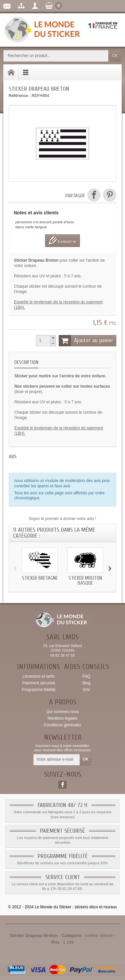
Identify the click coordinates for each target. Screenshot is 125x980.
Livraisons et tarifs (38, 676)
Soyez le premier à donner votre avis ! (62, 519)
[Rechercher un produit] (56, 56)
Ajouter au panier (86, 341)
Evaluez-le (62, 240)
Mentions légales (62, 718)
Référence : (19, 96)
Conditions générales (62, 725)
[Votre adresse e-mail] (57, 760)
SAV (86, 690)
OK (115, 56)
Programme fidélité (38, 690)
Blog (86, 683)
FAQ (86, 676)
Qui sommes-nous (62, 712)
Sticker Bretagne (40, 578)
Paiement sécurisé (38, 683)
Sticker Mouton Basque (85, 581)
